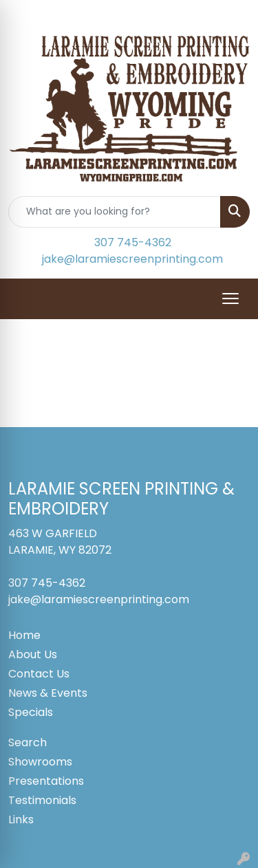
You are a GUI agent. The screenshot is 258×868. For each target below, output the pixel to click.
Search (28, 742)
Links (21, 820)
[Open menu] (230, 299)
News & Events (48, 693)
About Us (33, 654)
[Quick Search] (115, 212)
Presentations (46, 781)
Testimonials (42, 800)
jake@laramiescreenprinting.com (132, 259)
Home (24, 635)
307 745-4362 (133, 242)
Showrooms (40, 762)
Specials (31, 712)
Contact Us (39, 674)
